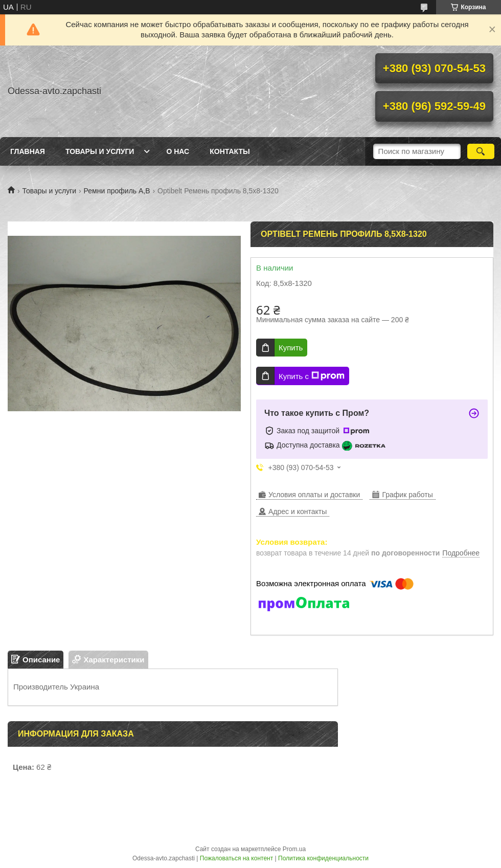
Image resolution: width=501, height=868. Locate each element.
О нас (178, 151)
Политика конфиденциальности (323, 858)
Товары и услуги (100, 151)
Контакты (230, 151)
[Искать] (481, 151)
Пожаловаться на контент (236, 858)
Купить (291, 348)
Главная (28, 151)
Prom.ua (294, 849)
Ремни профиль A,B (117, 191)
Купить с (312, 376)
